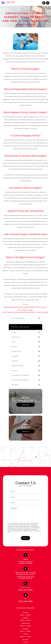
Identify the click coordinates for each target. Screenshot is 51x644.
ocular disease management (20, 380)
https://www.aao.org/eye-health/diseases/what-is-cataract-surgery (25, 312)
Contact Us (26, 431)
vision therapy (16, 337)
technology (15, 385)
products (14, 370)
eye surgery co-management (20, 375)
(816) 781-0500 (26, 590)
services (14, 347)
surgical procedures (18, 366)
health (13, 342)
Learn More (25, 405)
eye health (15, 361)
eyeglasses (15, 356)
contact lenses (16, 351)
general (14, 332)
